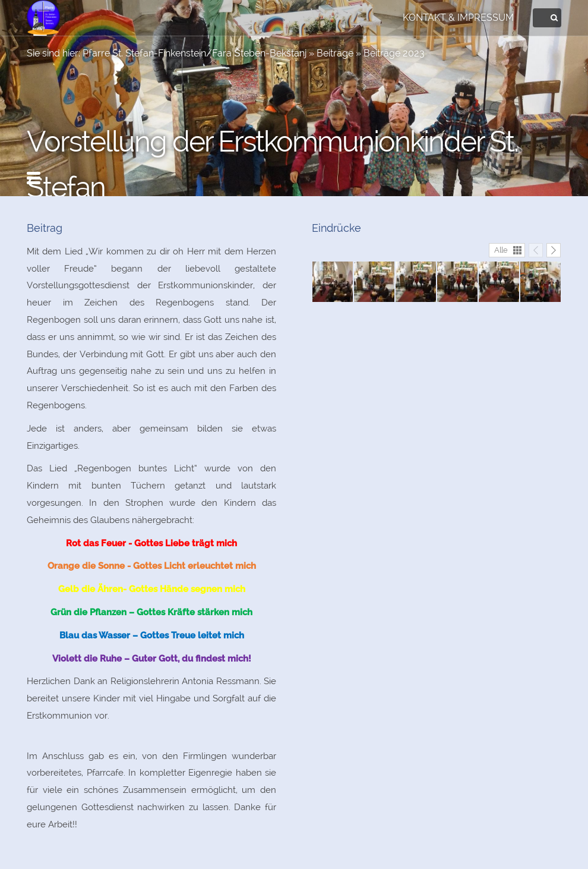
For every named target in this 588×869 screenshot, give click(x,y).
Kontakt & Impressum (458, 18)
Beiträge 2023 (394, 53)
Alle (501, 250)
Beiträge (335, 53)
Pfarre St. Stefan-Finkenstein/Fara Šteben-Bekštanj (195, 53)
